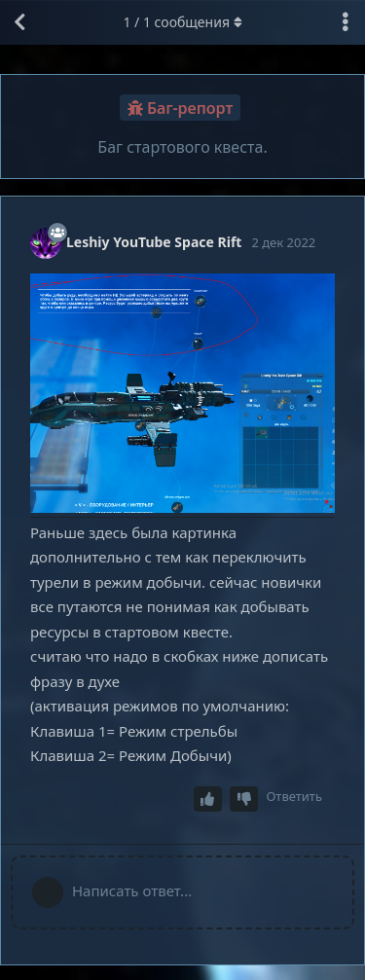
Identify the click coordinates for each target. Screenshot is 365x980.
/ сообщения (182, 22)
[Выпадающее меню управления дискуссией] (346, 22)
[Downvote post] (244, 799)
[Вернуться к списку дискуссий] (19, 22)
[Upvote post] (208, 799)
